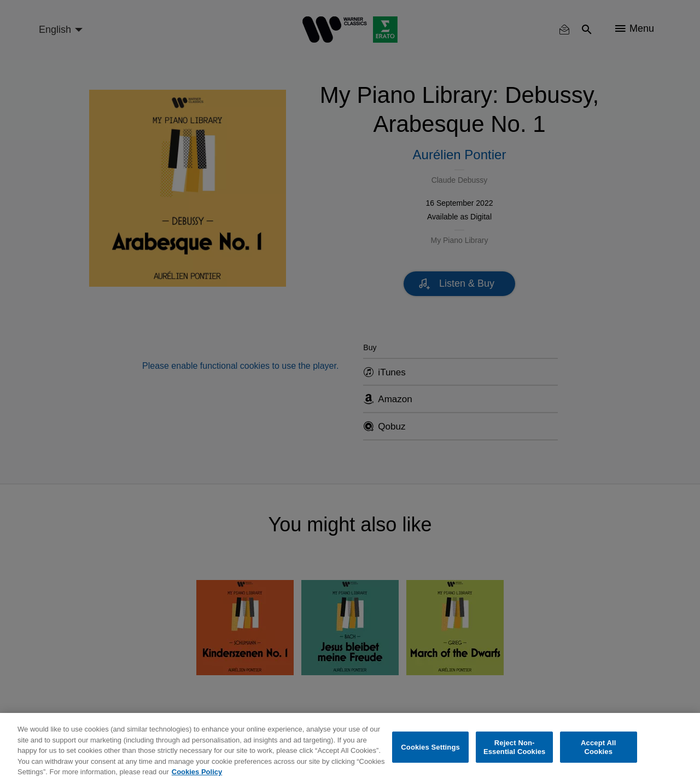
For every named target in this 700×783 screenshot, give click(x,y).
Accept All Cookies (598, 747)
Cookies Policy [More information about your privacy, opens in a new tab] (197, 772)
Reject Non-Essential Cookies (514, 747)
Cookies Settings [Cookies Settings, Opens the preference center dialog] (430, 747)
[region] (350, 748)
